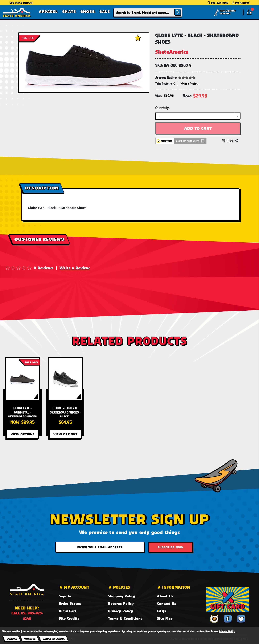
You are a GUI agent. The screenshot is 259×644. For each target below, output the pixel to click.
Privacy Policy (121, 611)
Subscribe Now (170, 547)
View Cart (68, 611)
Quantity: (162, 108)
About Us (165, 596)
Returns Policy (121, 603)
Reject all (30, 639)
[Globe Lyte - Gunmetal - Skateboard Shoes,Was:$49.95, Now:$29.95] (23, 379)
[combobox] (148, 12)
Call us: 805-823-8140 (27, 616)
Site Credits (69, 618)
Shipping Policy (122, 596)
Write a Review (75, 268)
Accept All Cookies (54, 639)
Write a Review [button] (189, 84)
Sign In (65, 596)
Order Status (70, 603)
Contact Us (167, 603)
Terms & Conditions (125, 618)
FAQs (161, 611)
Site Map (165, 618)
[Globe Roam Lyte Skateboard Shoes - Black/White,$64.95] (65, 379)
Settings (12, 639)
